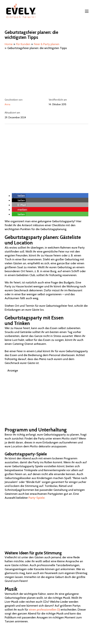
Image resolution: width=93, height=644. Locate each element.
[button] (19, 196)
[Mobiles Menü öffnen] (87, 11)
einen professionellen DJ (44, 609)
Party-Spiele (36, 498)
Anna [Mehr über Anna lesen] (7, 104)
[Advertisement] (46, 155)
